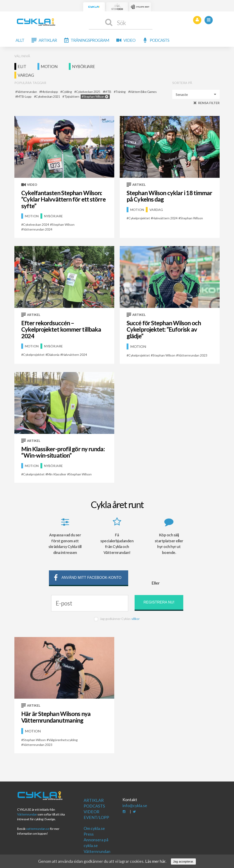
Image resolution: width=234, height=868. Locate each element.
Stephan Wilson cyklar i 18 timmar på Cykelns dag (169, 196)
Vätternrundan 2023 (193, 355)
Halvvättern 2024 (165, 218)
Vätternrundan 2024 (38, 229)
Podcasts (159, 40)
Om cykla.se (94, 828)
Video (129, 40)
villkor (136, 619)
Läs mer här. (156, 861)
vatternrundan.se (38, 829)
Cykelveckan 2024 (36, 224)
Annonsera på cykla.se (96, 843)
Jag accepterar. (183, 861)
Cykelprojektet (139, 218)
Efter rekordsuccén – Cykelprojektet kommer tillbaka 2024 (61, 329)
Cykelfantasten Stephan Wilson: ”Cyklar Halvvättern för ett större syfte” (63, 199)
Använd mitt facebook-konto (87, 578)
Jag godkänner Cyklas (120, 619)
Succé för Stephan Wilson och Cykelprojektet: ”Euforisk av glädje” (164, 329)
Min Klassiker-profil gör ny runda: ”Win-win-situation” (63, 452)
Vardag (26, 75)
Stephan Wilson (63, 224)
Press (89, 834)
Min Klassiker (57, 474)
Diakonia (53, 355)
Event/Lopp (96, 817)
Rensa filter (209, 103)
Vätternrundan (27, 814)
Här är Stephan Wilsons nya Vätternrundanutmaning (56, 717)
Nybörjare (84, 66)
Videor (92, 812)
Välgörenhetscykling (63, 740)
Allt (20, 40)
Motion (49, 66)
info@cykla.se (135, 805)
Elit (22, 66)
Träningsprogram (90, 40)
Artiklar (48, 40)
